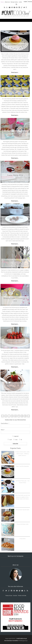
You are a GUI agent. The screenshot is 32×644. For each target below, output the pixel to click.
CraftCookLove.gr (22, 638)
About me (7, 2)
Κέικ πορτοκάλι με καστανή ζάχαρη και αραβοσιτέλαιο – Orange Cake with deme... (23, 497)
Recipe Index (14, 2)
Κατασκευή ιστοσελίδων (11, 641)
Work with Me (22, 595)
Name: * (3, 430)
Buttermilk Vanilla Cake (22, 510)
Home (2, 2)
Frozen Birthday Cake (23, 524)
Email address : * (5, 423)
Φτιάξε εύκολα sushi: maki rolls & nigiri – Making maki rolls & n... (22, 454)
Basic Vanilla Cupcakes (22, 466)
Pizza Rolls (23, 539)
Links (20, 2)
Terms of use (9, 595)
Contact (15, 595)
